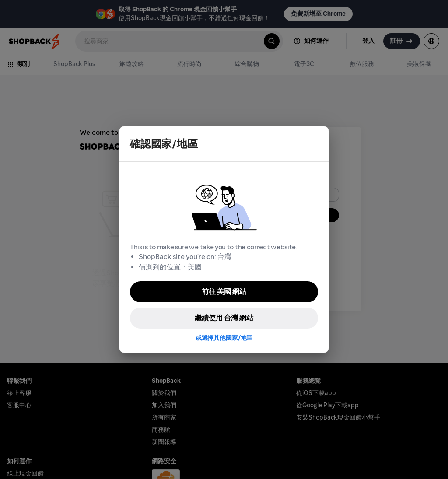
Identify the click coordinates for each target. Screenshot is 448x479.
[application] (425, 456)
